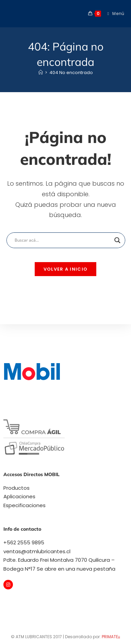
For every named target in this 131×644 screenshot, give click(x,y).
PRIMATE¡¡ (111, 637)
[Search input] (63, 240)
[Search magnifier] (117, 240)
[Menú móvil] (113, 13)
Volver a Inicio (66, 269)
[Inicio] (41, 73)
